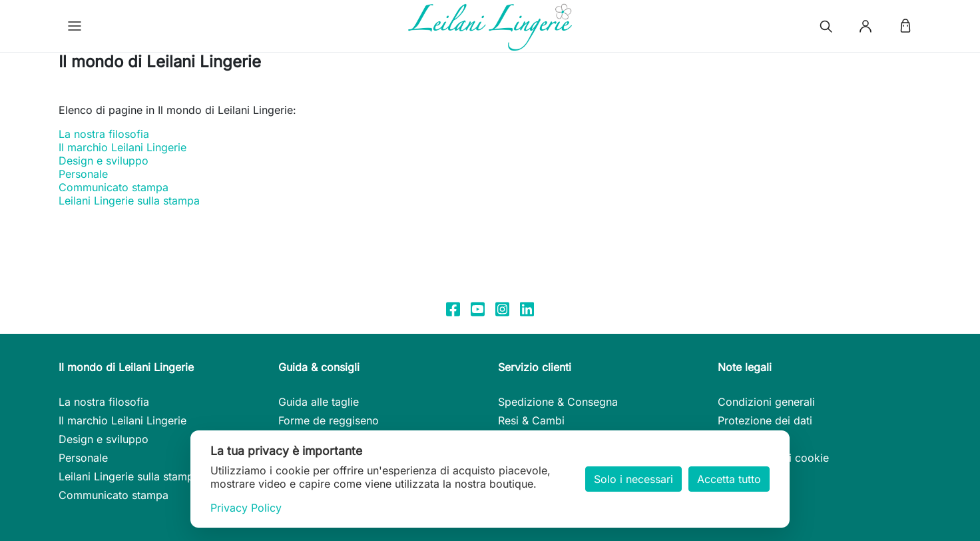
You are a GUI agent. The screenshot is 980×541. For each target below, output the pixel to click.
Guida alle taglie (319, 402)
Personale (83, 174)
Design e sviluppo (104, 161)
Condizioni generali (766, 402)
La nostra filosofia (104, 134)
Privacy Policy (246, 508)
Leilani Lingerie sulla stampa (129, 201)
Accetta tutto (729, 479)
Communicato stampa (114, 187)
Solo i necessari (633, 479)
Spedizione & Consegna (558, 402)
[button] (75, 26)
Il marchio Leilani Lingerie (122, 147)
